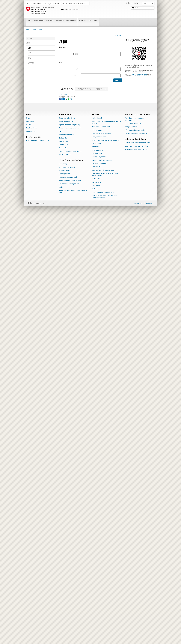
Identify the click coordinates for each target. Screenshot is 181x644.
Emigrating (63, 592)
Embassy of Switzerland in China (37, 569)
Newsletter (30, 550)
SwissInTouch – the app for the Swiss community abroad (104, 625)
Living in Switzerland (132, 555)
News (28, 546)
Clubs (61, 615)
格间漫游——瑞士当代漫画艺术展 (74, 204)
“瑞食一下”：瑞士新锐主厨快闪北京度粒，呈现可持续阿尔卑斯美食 (87, 340)
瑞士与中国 (93, 23)
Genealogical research (99, 592)
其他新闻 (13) (101, 89)
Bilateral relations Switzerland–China (138, 571)
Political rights (97, 558)
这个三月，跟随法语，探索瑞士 (73, 134)
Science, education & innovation (136, 578)
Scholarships (96, 595)
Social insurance (97, 578)
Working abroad (65, 599)
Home (28, 30)
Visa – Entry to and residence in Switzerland (135, 547)
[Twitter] (62, 527)
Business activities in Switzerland (136, 562)
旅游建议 (50, 23)
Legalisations (96, 572)
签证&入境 (83, 23)
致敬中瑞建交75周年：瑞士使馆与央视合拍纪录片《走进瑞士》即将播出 (89, 382)
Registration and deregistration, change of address (106, 551)
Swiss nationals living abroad (69, 612)
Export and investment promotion (136, 574)
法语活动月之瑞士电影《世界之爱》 (75, 101)
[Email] (71, 527)
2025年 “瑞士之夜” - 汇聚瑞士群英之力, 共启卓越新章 (81, 307)
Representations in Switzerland (70, 609)
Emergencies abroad (99, 565)
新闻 (29, 23)
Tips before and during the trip (70, 553)
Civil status (95, 617)
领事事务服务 (71, 23)
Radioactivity (63, 569)
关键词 (75, 54)
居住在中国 (60, 23)
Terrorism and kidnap (66, 563)
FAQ (60, 559)
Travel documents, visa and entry (70, 556)
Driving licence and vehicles (101, 562)
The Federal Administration (39, 3)
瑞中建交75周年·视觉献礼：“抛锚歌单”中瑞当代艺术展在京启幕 (85, 234)
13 (109, 94)
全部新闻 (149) (66, 89)
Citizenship (96, 614)
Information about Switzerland (135, 558)
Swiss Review (96, 610)
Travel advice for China (67, 546)
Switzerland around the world (76, 3)
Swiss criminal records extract (102, 588)
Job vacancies (31, 559)
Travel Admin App (65, 583)
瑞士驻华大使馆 (141, 75)
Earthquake (63, 566)
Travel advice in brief (66, 550)
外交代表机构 (39, 23)
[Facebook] (60, 527)
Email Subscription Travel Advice (70, 579)
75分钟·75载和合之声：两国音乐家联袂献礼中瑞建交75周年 (84, 271)
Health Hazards (97, 546)
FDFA (57, 3)
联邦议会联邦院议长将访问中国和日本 (75, 459)
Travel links (63, 576)
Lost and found (97, 582)
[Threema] (67, 527)
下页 (114, 94)
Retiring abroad (64, 602)
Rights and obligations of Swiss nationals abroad (73, 620)
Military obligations (99, 585)
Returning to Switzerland (68, 605)
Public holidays (31, 556)
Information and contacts (133, 552)
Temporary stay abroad (67, 595)
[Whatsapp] (69, 527)
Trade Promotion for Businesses (103, 620)
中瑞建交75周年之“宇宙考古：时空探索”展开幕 (79, 479)
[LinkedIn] (64, 527)
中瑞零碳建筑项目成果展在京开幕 (74, 170)
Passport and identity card (101, 555)
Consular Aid (63, 573)
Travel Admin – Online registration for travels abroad (105, 603)
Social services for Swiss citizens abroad (105, 568)
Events (28, 553)
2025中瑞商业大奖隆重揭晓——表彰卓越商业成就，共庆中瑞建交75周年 (89, 418)
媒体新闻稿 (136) (84, 89)
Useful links (96, 607)
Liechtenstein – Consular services (103, 598)
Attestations (96, 575)
